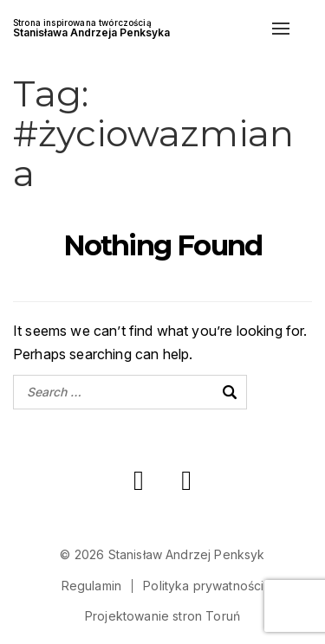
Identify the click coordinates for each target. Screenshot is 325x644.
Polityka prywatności (203, 586)
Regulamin (91, 586)
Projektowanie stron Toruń (162, 616)
